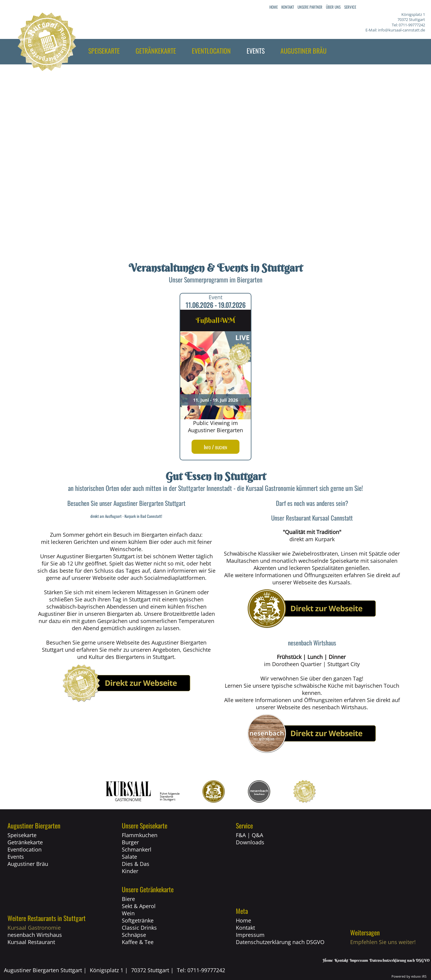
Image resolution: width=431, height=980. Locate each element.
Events (16, 857)
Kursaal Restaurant (31, 942)
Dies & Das (136, 864)
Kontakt (245, 928)
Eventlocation (25, 849)
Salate (129, 857)
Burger (130, 842)
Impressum (250, 935)
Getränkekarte (25, 842)
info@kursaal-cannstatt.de (402, 30)
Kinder (130, 871)
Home (243, 920)
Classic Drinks (139, 928)
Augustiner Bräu (28, 864)
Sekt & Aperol (139, 906)
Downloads (250, 842)
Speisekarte (22, 835)
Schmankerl (137, 849)
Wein (128, 913)
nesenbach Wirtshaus (35, 935)
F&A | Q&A (249, 835)
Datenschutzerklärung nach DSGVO (280, 942)
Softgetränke (138, 920)
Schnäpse (134, 935)
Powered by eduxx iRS (409, 976)
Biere (128, 899)
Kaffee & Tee (138, 942)
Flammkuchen (140, 835)
